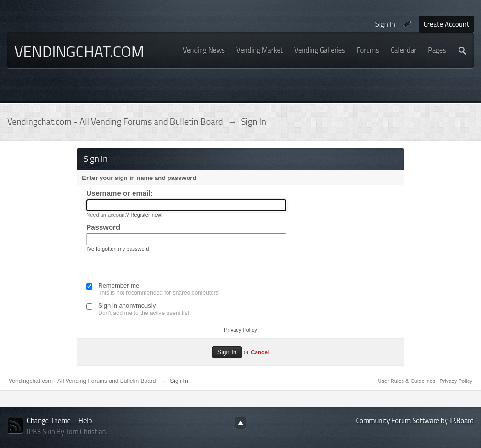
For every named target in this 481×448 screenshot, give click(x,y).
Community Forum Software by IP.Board (415, 420)
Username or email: (119, 193)
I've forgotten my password (117, 249)
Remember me (119, 286)
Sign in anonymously (127, 306)
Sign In (385, 24)
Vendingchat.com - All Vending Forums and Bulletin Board (82, 381)
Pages (437, 50)
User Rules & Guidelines (408, 381)
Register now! (147, 215)
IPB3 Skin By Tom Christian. (67, 431)
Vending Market (260, 50)
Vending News (204, 50)
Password (103, 227)
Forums (368, 50)
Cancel (260, 352)
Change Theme (49, 420)
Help (85, 420)
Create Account (446, 24)
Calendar (403, 50)
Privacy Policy (240, 330)
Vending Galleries (320, 50)
